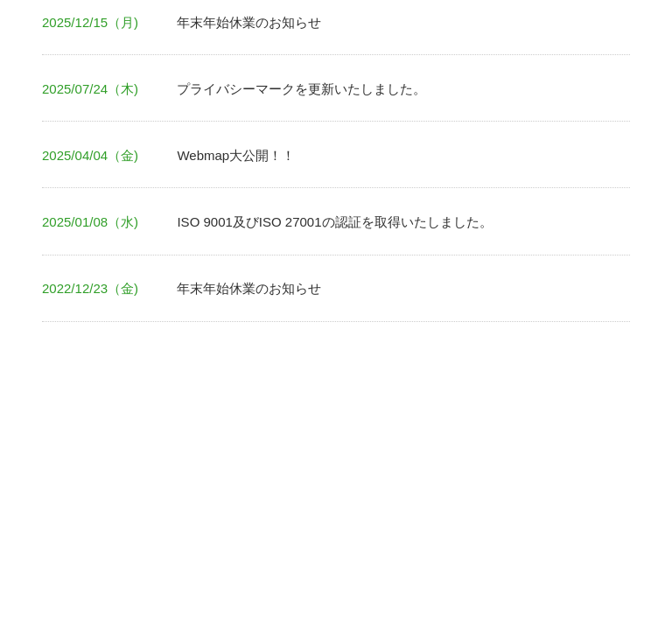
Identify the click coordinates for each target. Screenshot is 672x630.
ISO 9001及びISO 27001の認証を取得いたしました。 (334, 222)
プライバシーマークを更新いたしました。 (301, 89)
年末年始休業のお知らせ (249, 22)
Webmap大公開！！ (236, 155)
